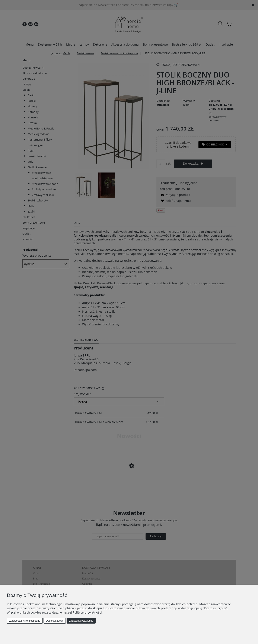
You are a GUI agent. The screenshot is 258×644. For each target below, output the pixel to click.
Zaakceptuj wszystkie (81, 621)
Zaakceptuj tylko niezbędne (25, 621)
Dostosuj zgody (55, 621)
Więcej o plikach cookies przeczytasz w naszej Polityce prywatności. (55, 612)
